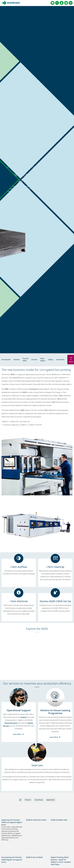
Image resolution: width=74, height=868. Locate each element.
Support (24, 717)
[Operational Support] (19, 710)
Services (34, 360)
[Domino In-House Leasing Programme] (55, 712)
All (20, 800)
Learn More (19, 734)
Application (51, 800)
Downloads (60, 360)
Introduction (6, 360)
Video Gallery (43, 360)
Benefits (17, 360)
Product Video (25, 360)
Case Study (39, 800)
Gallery (51, 360)
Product (28, 800)
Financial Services (11, 723)
